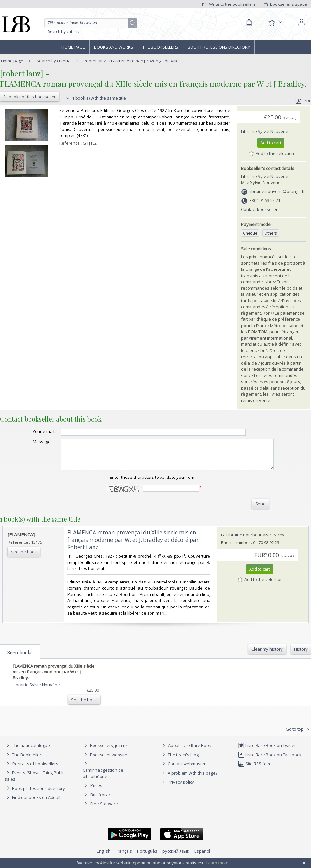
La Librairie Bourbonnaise (246, 541)
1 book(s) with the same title (95, 98)
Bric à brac (100, 800)
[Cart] (249, 23)
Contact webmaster (183, 769)
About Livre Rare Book (190, 751)
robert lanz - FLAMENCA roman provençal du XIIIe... (133, 61)
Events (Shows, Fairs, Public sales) (35, 781)
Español (202, 857)
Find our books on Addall (33, 803)
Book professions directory (219, 47)
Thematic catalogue (27, 751)
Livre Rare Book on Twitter (267, 751)
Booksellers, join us (105, 751)
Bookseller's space (285, 4)
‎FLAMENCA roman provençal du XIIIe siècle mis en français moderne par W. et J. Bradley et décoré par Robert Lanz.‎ (133, 546)
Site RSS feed (255, 769)
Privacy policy (177, 788)
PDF (303, 101)
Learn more (217, 863)
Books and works (114, 47)
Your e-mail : (32, 431)
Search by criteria (64, 32)
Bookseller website (105, 760)
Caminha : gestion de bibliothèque (103, 779)
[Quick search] (91, 23)
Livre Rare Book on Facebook (270, 760)
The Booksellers (160, 47)
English (104, 857)
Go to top (298, 735)
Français (124, 857)
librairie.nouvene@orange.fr (277, 191)
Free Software (104, 809)
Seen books (20, 658)
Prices (96, 791)
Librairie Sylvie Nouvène (265, 131)
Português (147, 857)
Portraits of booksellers (35, 769)
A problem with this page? (189, 779)
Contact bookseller (259, 209)
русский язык (176, 857)
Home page (73, 47)
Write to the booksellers (229, 4)
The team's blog (180, 760)
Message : (30, 442)
